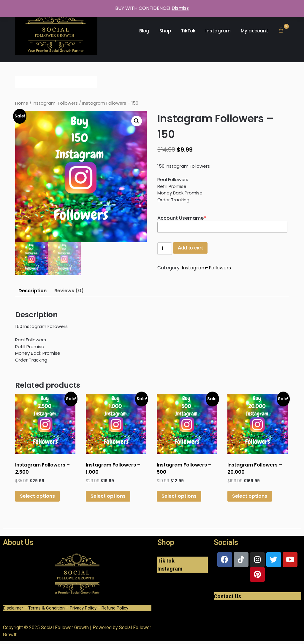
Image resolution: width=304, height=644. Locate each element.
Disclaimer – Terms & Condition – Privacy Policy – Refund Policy (66, 608)
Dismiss (180, 8)
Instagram (218, 31)
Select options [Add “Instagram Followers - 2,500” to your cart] (37, 496)
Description (33, 291)
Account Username (182, 218)
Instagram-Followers (55, 103)
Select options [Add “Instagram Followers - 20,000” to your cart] (250, 496)
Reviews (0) (69, 291)
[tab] (33, 291)
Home (22, 103)
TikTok (188, 31)
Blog (144, 31)
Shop (165, 31)
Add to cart (190, 248)
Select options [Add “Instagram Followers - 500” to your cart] (179, 496)
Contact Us (227, 596)
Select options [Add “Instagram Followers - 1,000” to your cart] (108, 496)
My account (254, 31)
